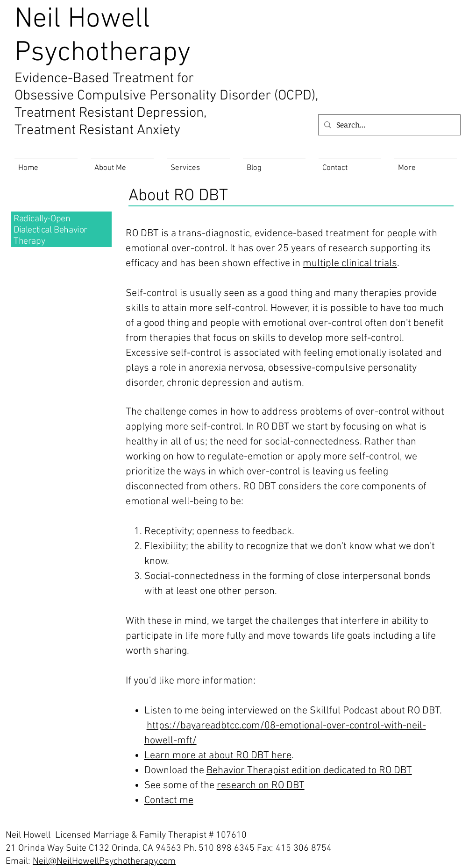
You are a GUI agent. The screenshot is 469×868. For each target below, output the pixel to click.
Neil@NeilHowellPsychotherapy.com (104, 861)
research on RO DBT (261, 786)
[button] (426, 164)
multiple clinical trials (350, 264)
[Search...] (388, 125)
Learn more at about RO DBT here (218, 756)
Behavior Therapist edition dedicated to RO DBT (309, 771)
